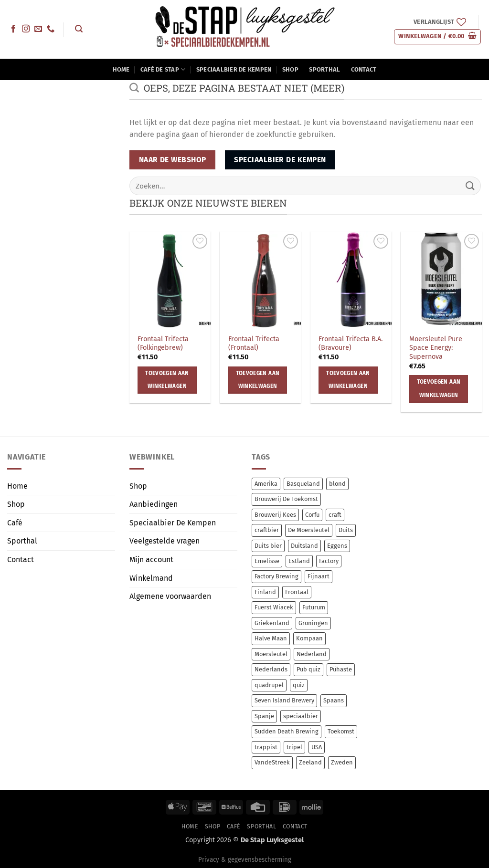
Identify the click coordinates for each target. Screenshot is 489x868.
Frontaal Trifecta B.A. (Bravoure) (351, 344)
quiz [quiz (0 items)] (299, 685)
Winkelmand (151, 578)
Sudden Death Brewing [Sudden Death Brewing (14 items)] (287, 731)
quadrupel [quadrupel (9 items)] (269, 685)
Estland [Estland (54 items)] (299, 561)
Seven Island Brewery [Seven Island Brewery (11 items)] (284, 700)
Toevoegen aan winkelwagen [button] (167, 380)
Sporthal (324, 69)
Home (121, 69)
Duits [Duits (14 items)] (346, 530)
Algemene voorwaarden (170, 596)
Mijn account (151, 559)
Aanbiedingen (154, 504)
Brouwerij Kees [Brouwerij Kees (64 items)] (275, 515)
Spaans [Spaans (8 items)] (334, 700)
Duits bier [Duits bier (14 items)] (268, 546)
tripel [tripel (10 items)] (294, 747)
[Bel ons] (51, 29)
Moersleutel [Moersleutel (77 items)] (271, 654)
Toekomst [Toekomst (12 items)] (341, 731)
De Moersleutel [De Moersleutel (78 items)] (309, 530)
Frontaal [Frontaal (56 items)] (297, 592)
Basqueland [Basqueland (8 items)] (303, 484)
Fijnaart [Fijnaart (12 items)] (319, 576)
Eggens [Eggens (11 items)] (337, 546)
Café (15, 523)
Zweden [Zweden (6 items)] (342, 762)
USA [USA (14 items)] (317, 747)
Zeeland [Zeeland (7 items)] (310, 762)
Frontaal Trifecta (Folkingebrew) (163, 344)
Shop (290, 69)
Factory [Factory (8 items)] (329, 561)
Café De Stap (163, 69)
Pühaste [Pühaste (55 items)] (341, 669)
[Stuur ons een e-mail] (38, 29)
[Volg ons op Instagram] (26, 29)
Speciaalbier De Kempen (234, 69)
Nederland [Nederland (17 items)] (312, 654)
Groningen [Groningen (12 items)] (313, 623)
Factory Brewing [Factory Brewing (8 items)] (276, 576)
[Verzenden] (470, 186)
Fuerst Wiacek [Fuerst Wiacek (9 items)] (274, 607)
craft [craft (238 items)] (335, 515)
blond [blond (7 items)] (337, 484)
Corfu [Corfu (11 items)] (312, 515)
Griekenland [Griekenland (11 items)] (272, 623)
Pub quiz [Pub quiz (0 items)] (308, 669)
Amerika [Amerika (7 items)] (266, 484)
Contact (364, 69)
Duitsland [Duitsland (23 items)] (304, 546)
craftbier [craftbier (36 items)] (267, 530)
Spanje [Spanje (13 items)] (264, 716)
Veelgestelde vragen (165, 541)
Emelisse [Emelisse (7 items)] (267, 561)
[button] (79, 29)
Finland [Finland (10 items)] (265, 592)
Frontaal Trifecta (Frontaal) (254, 344)
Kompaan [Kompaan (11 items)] (309, 638)
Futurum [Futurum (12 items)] (314, 607)
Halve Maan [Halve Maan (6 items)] (271, 638)
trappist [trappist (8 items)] (266, 747)
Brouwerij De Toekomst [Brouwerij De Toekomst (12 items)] (286, 499)
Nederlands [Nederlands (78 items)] (271, 669)
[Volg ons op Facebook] (13, 29)
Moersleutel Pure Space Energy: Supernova (436, 348)
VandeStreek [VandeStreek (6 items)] (272, 762)
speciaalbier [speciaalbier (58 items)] (301, 716)
